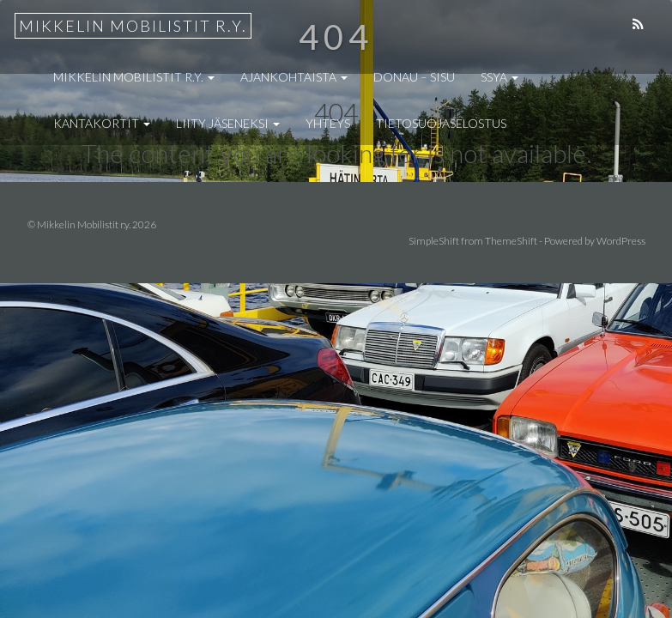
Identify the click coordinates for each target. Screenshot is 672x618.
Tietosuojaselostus (441, 123)
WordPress (621, 241)
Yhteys (328, 123)
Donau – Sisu (414, 77)
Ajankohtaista (294, 77)
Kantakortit (102, 123)
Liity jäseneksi (228, 123)
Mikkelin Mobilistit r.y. (133, 26)
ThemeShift (511, 241)
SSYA (499, 77)
